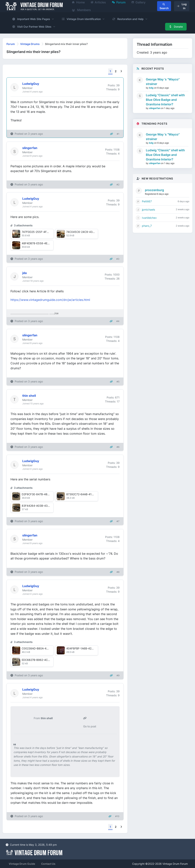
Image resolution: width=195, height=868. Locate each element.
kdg (152, 88)
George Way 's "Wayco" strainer (163, 82)
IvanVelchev (149, 218)
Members (81, 10)
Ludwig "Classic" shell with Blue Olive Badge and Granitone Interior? (165, 100)
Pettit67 (147, 201)
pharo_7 (147, 226)
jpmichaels (148, 210)
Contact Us (48, 864)
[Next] (121, 71)
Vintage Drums (30, 44)
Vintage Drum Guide (22, 864)
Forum (11, 44)
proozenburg (154, 190)
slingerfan (155, 108)
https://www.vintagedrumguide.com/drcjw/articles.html (50, 300)
